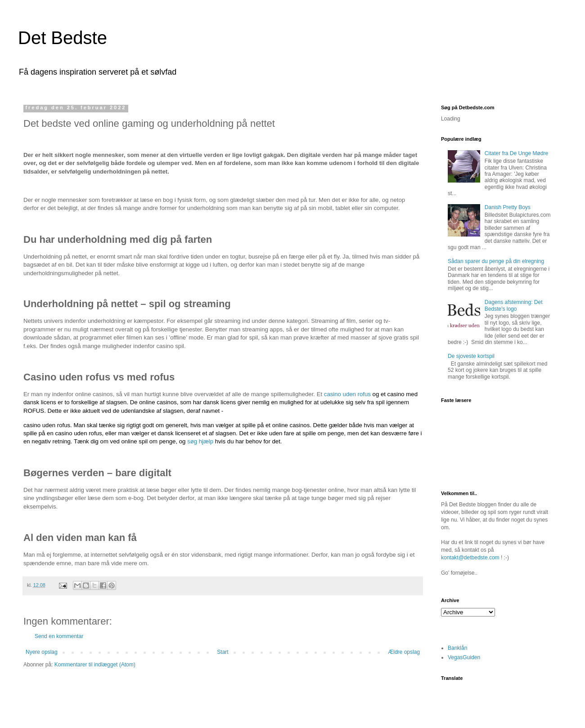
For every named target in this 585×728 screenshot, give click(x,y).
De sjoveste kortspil (471, 356)
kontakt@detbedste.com (470, 558)
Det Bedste (63, 38)
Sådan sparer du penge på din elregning (496, 261)
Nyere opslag (42, 652)
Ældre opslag (404, 652)
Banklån (457, 648)
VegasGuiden (464, 657)
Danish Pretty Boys (508, 207)
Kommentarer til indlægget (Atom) (95, 665)
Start (223, 652)
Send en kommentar (59, 636)
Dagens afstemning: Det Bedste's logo (514, 305)
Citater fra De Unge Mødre (516, 153)
